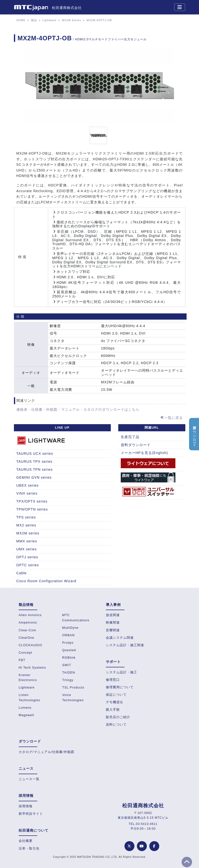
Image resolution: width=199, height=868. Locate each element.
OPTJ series (27, 557)
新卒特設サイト (31, 814)
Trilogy (68, 680)
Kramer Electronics (28, 677)
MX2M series (28, 533)
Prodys (68, 643)
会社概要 (26, 841)
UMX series (27, 549)
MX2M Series (71, 20)
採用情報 (26, 806)
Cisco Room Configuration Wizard (46, 581)
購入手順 (113, 710)
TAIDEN (69, 672)
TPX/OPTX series (32, 501)
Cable (22, 573)
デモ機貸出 (115, 702)
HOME (21, 20)
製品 (34, 20)
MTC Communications (76, 617)
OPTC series (28, 565)
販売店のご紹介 (118, 717)
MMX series (27, 541)
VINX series (27, 493)
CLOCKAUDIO (30, 645)
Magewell (26, 715)
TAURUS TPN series (35, 469)
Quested (69, 650)
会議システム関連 (120, 638)
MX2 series (26, 525)
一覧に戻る (174, 418)
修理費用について (120, 687)
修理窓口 (113, 680)
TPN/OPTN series (32, 509)
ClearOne (26, 638)
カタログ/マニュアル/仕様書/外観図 (46, 752)
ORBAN (68, 635)
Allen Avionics (30, 615)
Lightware (50, 20)
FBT (22, 660)
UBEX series (28, 485)
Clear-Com (27, 630)
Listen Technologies (29, 697)
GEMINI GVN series (34, 477)
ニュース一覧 (29, 779)
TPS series (26, 517)
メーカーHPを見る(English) (144, 453)
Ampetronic (28, 622)
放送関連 (113, 615)
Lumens (25, 708)
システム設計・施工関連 (125, 645)
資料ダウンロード (136, 445)
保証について (116, 695)
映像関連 (113, 622)
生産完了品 (130, 437)
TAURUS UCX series (35, 454)
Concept (25, 653)
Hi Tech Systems (32, 667)
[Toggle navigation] (180, 7)
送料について (116, 724)
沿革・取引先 (29, 848)
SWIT (67, 665)
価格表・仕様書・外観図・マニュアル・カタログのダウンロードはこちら (78, 409)
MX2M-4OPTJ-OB (99, 20)
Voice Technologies (73, 697)
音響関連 (113, 630)
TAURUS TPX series (35, 462)
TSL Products (73, 687)
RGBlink (69, 658)
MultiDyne (70, 628)
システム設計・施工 (121, 672)
